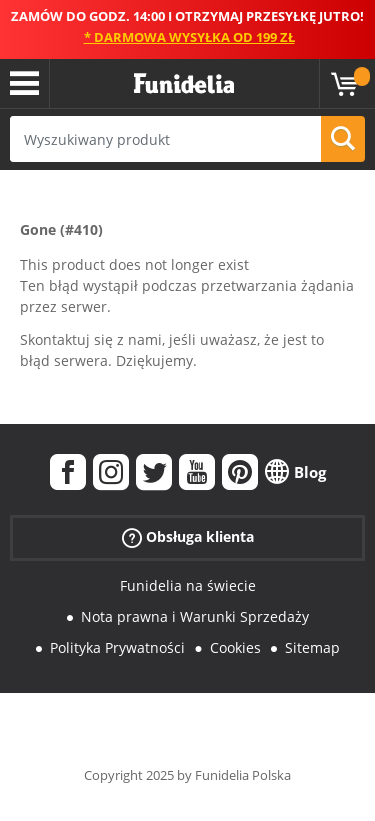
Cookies (235, 647)
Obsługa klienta (188, 537)
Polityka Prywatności (117, 647)
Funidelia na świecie (188, 585)
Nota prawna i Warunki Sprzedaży (195, 616)
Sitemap (312, 647)
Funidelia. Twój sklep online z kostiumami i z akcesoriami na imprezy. (184, 84)
